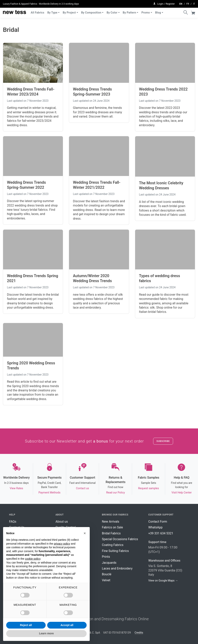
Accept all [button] (67, 625)
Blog (158, 11)
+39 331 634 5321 (161, 533)
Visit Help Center (182, 493)
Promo (146, 11)
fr (188, 3)
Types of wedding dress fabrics (160, 278)
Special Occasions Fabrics (120, 539)
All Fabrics (38, 11)
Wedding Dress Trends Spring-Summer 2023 (92, 92)
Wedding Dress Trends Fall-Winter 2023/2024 (31, 92)
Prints (106, 557)
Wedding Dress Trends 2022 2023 (163, 92)
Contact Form (158, 522)
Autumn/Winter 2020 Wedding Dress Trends (92, 278)
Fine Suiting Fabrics (115, 551)
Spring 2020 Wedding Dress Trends (31, 366)
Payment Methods (49, 493)
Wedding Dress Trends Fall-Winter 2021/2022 (97, 185)
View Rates (16, 488)
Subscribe (163, 441)
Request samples (148, 488)
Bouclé (107, 574)
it (194, 3)
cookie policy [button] (33, 559)
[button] (85, 533)
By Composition (91, 11)
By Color (112, 11)
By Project (69, 11)
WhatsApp (155, 527)
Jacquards (109, 563)
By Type (52, 11)
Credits (139, 633)
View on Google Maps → (163, 581)
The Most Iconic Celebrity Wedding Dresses (161, 185)
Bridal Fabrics (111, 533)
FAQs (13, 522)
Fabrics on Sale (112, 527)
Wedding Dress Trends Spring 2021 (33, 278)
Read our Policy (115, 493)
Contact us (82, 488)
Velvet (106, 580)
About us (62, 522)
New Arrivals (111, 522)
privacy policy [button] (62, 544)
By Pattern (129, 11)
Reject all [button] (26, 625)
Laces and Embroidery (117, 568)
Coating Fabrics (113, 545)
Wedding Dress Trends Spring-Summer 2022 (26, 185)
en (181, 3)
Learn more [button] (46, 633)
